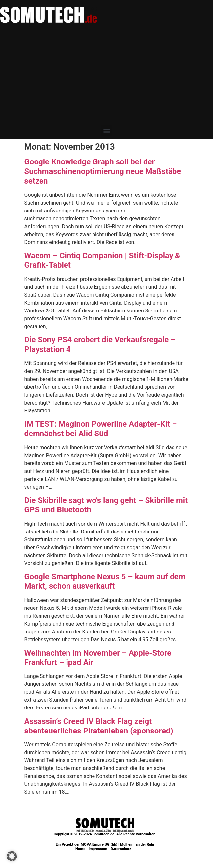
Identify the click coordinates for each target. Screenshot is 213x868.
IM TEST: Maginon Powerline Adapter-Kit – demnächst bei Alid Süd (101, 429)
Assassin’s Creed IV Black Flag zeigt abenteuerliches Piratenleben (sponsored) (99, 726)
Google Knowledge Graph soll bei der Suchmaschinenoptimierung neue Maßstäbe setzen (103, 171)
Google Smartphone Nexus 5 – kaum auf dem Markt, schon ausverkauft (105, 581)
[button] (106, 130)
